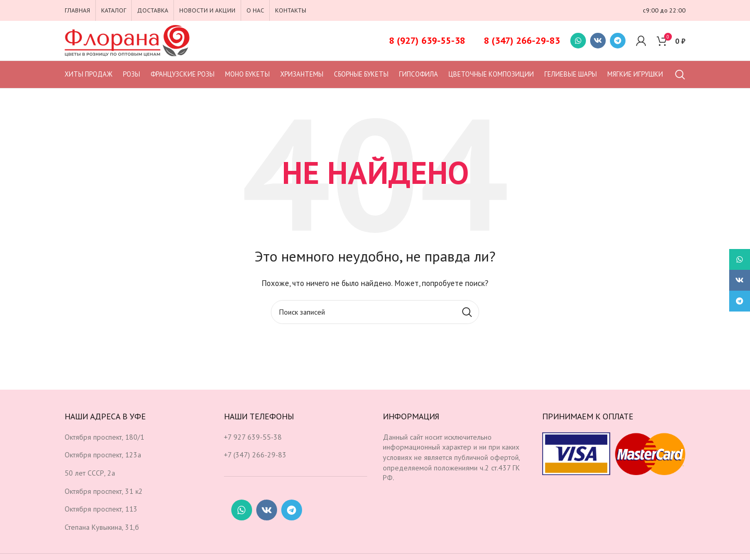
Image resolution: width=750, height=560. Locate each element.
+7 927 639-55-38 (253, 437)
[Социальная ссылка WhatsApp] (578, 41)
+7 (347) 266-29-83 (255, 455)
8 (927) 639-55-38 (427, 40)
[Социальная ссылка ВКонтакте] (598, 41)
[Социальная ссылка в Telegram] (618, 41)
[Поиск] (680, 74)
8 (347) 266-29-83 (522, 40)
